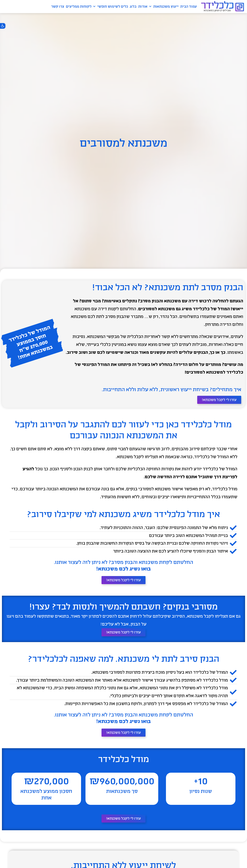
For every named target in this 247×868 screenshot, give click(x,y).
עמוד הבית (189, 7)
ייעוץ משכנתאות (164, 7)
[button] (3, 26)
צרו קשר (58, 7)
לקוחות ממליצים (79, 7)
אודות (143, 7)
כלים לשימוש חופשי (111, 7)
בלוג (133, 7)
